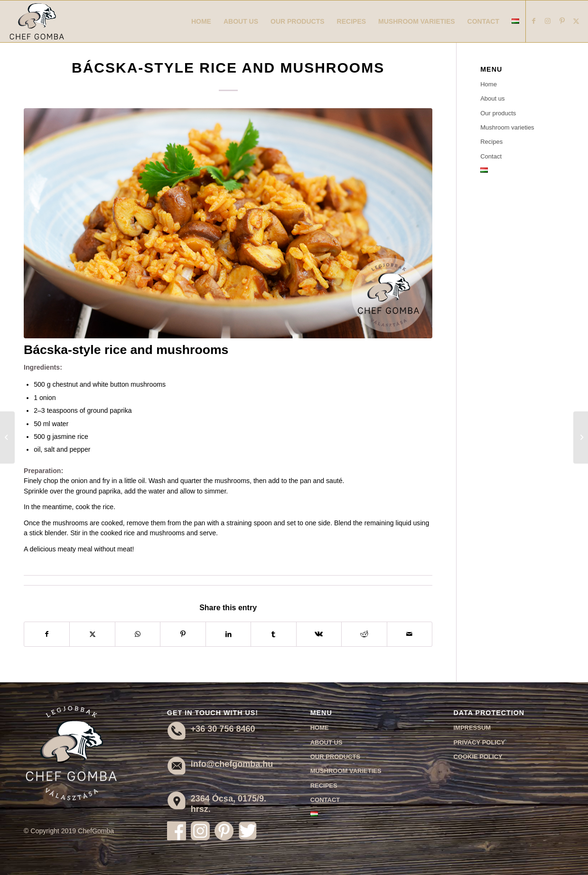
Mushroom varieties (507, 127)
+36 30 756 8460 (223, 729)
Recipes (491, 142)
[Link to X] (576, 21)
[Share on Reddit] (364, 634)
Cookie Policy (478, 757)
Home (489, 84)
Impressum (472, 728)
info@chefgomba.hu (232, 764)
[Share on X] (92, 634)
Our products (498, 113)
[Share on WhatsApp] (138, 634)
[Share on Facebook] (47, 634)
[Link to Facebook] (533, 21)
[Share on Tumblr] (273, 634)
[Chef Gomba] (37, 21)
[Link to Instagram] (548, 21)
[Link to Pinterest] (562, 21)
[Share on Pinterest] (183, 634)
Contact (491, 156)
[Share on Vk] (319, 634)
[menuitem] (201, 21)
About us (492, 98)
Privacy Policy (479, 742)
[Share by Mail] (410, 634)
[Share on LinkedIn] (228, 634)
